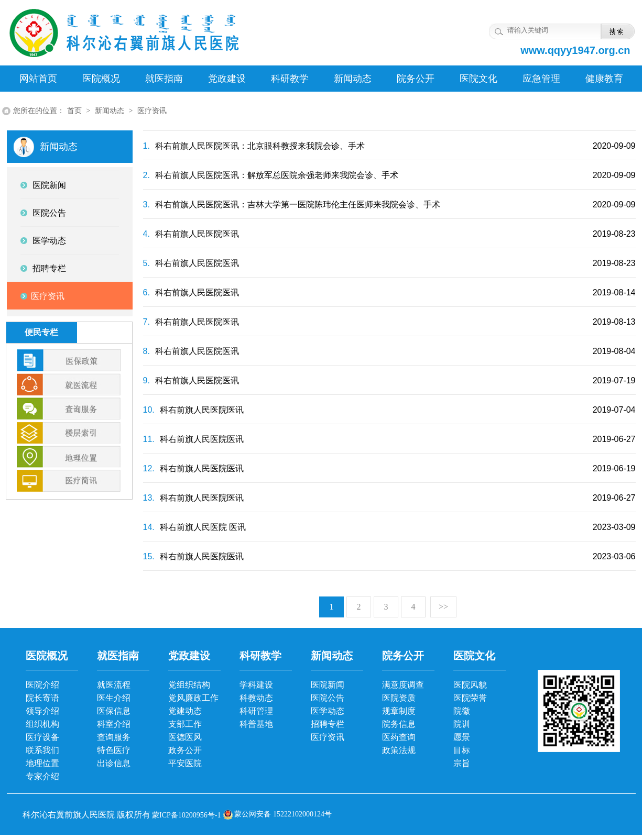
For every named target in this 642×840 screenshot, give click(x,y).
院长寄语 (42, 698)
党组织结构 (189, 685)
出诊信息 (114, 763)
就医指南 (164, 79)
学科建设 (256, 685)
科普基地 (256, 724)
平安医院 (185, 763)
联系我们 (42, 750)
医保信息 (114, 711)
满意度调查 (403, 685)
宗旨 (462, 763)
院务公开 (416, 79)
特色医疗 (114, 750)
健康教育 (604, 79)
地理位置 (42, 763)
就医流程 (114, 685)
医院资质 (399, 698)
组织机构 (42, 724)
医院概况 (101, 79)
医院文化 (478, 79)
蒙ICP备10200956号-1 (186, 815)
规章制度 (399, 711)
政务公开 (185, 750)
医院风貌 (470, 685)
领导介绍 (42, 711)
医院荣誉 (470, 698)
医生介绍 (114, 698)
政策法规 (399, 750)
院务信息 (399, 724)
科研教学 (290, 79)
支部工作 (185, 724)
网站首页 (38, 79)
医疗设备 (42, 737)
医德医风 (185, 737)
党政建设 (227, 79)
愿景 (462, 737)
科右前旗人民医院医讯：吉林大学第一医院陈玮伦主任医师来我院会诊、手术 (292, 205)
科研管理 (256, 711)
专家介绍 (42, 776)
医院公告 (328, 698)
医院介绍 (42, 685)
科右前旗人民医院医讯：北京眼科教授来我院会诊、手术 (254, 146)
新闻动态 (353, 79)
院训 (462, 724)
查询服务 (114, 737)
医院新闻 (328, 685)
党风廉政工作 (193, 698)
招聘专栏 (328, 724)
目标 (462, 750)
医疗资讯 (152, 111)
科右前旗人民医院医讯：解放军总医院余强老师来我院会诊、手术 (271, 175)
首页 (74, 111)
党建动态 (185, 711)
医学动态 (328, 711)
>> (443, 607)
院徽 (462, 711)
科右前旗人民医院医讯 (191, 234)
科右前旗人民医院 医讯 (194, 527)
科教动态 (256, 698)
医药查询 (399, 737)
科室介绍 (114, 724)
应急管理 (541, 79)
